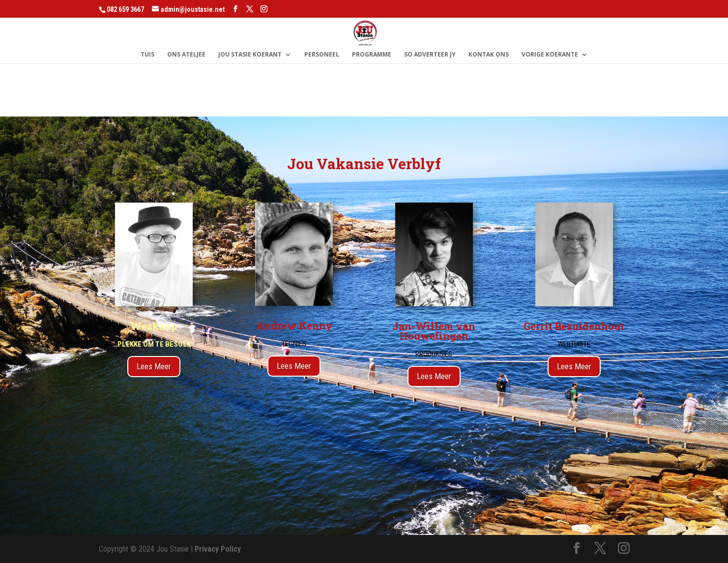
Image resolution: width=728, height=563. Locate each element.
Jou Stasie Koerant (250, 55)
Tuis (147, 55)
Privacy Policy (218, 549)
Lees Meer (154, 366)
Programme (372, 55)
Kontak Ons (489, 55)
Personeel (322, 55)
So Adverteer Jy (430, 55)
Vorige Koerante (550, 55)
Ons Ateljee (186, 55)
